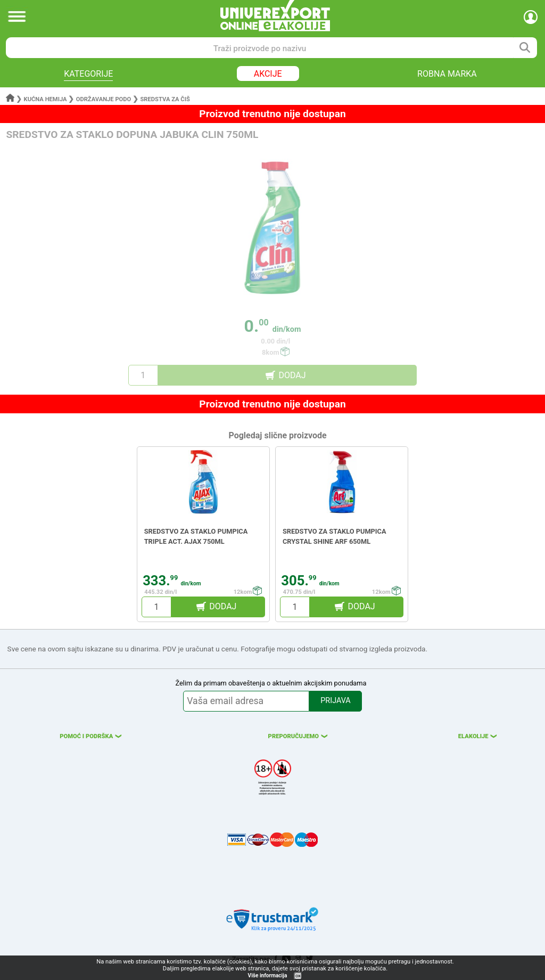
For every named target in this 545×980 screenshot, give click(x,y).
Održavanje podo (104, 99)
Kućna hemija (46, 99)
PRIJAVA (335, 701)
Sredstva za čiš (165, 99)
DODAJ (292, 375)
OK (298, 976)
